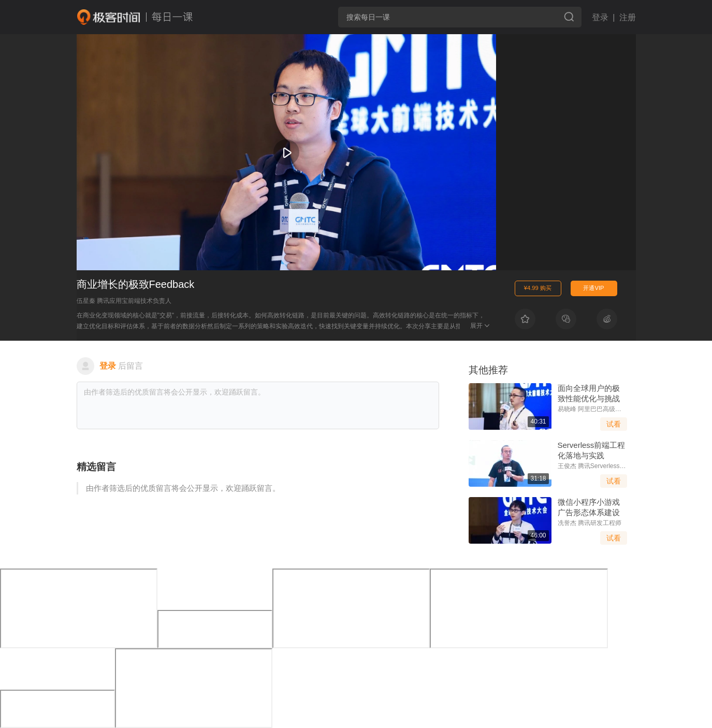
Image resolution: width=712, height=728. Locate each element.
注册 (628, 17)
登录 (600, 17)
